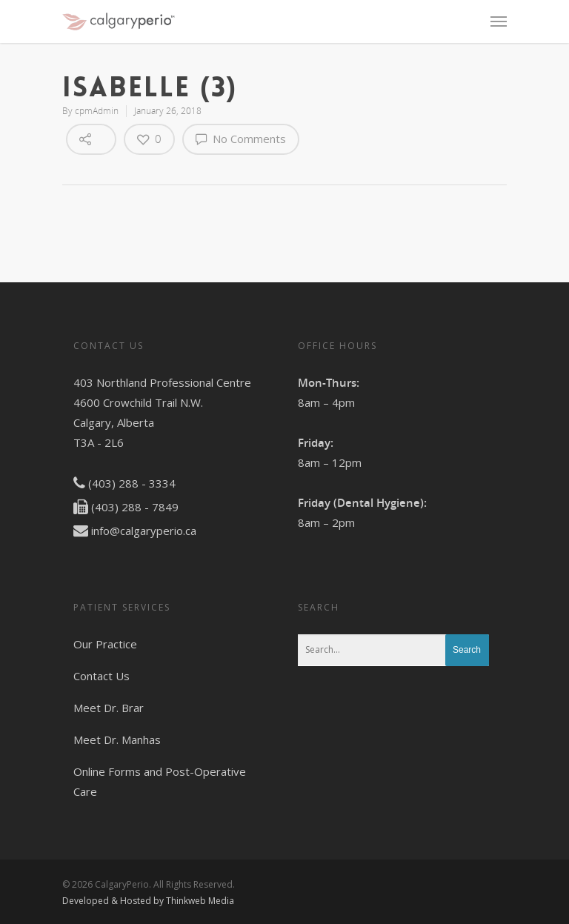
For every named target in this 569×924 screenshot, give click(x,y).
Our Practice (105, 644)
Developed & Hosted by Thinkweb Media (148, 901)
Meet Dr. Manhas (117, 739)
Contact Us (102, 676)
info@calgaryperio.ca (144, 531)
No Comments (241, 139)
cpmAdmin (97, 111)
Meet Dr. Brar (109, 708)
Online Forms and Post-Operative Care (160, 781)
